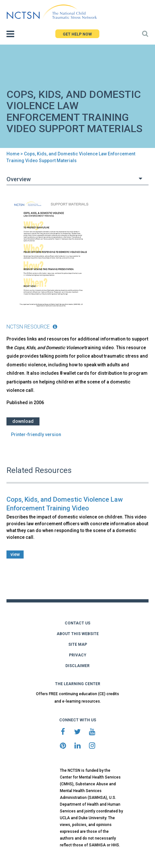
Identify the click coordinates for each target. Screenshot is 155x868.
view (15, 554)
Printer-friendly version (36, 434)
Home (13, 154)
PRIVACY (78, 655)
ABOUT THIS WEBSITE (78, 634)
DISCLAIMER (77, 666)
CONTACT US (77, 623)
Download (23, 421)
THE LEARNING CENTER (78, 684)
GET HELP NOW (77, 34)
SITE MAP (78, 644)
